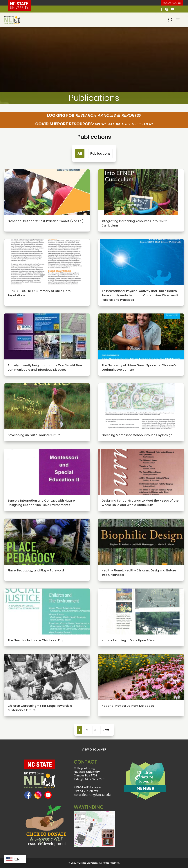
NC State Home (22, 3)
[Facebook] (161, 10)
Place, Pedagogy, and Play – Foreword (36, 570)
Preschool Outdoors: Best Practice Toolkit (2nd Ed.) (46, 221)
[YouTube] (172, 10)
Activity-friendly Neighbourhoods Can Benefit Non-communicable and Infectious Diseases (46, 367)
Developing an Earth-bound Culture (34, 435)
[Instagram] (167, 10)
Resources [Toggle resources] (170, 3)
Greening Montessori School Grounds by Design (137, 435)
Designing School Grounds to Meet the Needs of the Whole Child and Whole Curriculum (140, 503)
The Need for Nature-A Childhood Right (37, 640)
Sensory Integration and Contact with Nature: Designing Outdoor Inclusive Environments (41, 503)
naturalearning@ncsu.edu (92, 795)
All (80, 153)
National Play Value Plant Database (128, 706)
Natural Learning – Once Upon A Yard (129, 640)
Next (106, 730)
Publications (100, 153)
